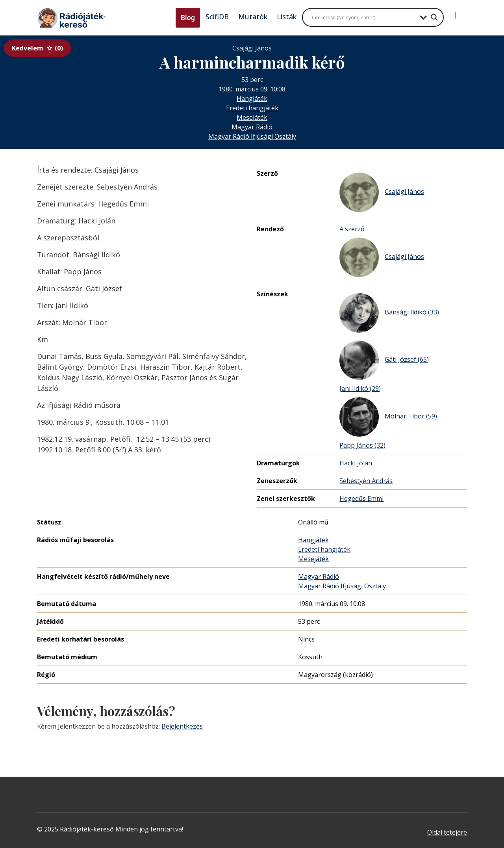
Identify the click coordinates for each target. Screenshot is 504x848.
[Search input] (364, 17)
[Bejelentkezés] (449, 12)
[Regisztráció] (462, 12)
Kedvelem (37, 48)
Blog (188, 18)
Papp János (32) (362, 445)
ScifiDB (217, 17)
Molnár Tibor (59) (388, 417)
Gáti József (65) (384, 360)
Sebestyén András (366, 481)
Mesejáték (252, 117)
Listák (287, 17)
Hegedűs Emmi (361, 498)
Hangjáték (252, 99)
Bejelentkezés (182, 726)
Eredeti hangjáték (252, 108)
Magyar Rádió (252, 127)
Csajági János (382, 192)
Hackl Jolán (356, 463)
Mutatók (253, 17)
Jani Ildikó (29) (360, 389)
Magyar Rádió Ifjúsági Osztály (252, 136)
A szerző (352, 229)
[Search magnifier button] (434, 17)
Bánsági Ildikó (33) (389, 313)
